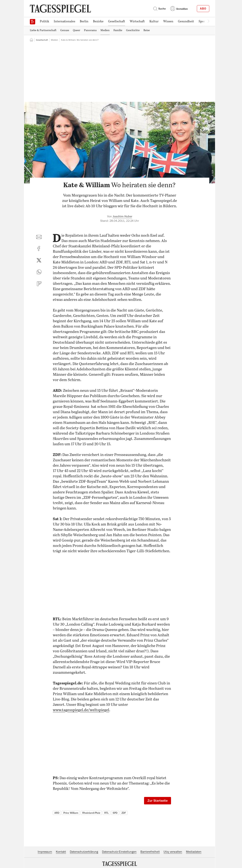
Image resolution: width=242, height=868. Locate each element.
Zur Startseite (158, 801)
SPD (115, 813)
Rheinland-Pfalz (91, 813)
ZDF (124, 813)
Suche (159, 9)
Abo (203, 9)
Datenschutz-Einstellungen (119, 852)
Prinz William (71, 813)
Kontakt (61, 852)
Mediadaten (194, 852)
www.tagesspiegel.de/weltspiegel (81, 710)
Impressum (45, 852)
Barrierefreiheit (150, 852)
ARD (57, 813)
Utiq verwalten (173, 852)
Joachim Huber (122, 216)
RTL (106, 813)
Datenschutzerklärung (84, 852)
